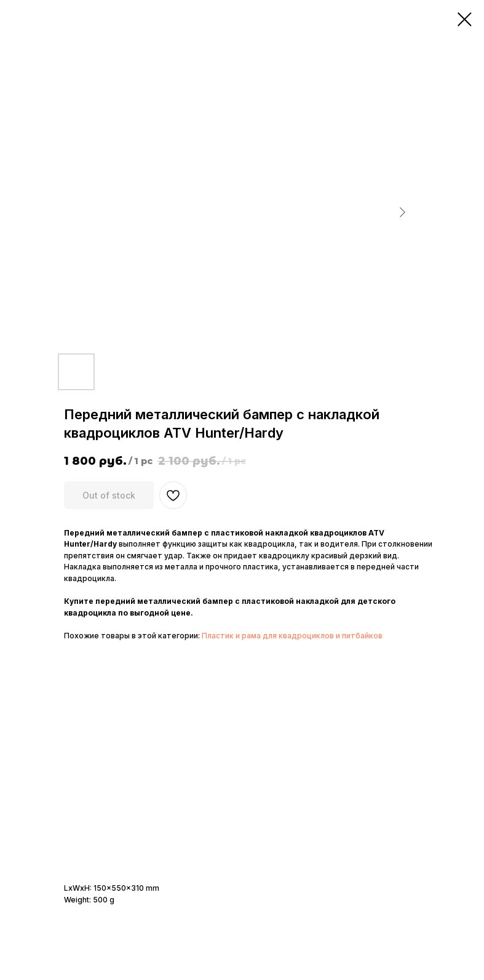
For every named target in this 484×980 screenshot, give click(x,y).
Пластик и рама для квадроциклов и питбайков (292, 636)
